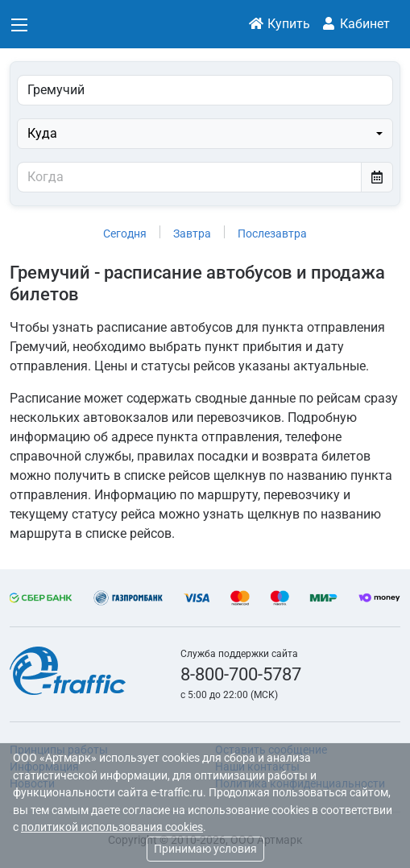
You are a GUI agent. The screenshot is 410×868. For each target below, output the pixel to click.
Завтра (192, 234)
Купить (279, 24)
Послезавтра (272, 234)
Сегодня (125, 234)
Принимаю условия (205, 849)
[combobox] (205, 134)
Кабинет (355, 24)
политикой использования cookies (112, 827)
